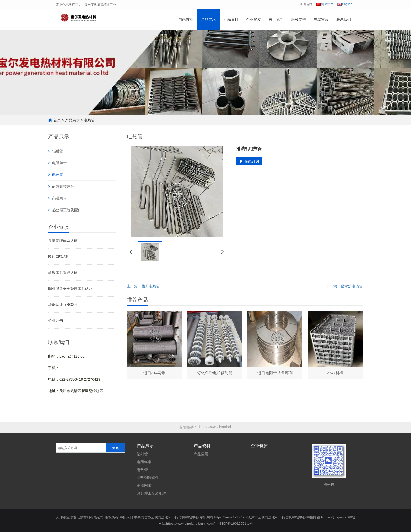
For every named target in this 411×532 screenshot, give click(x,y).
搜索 (115, 448)
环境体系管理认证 (63, 273)
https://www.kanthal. (216, 427)
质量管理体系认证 (63, 241)
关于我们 (276, 19)
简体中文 (325, 4)
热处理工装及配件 (67, 210)
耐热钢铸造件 (63, 186)
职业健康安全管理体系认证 (70, 289)
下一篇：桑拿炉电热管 (344, 286)
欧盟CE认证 (58, 257)
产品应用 (201, 454)
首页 (57, 120)
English (345, 4)
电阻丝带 (60, 163)
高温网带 (60, 198)
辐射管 (58, 151)
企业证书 (56, 320)
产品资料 (231, 19)
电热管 (89, 120)
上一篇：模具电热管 (143, 286)
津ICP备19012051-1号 (236, 523)
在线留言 (321, 19)
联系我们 (344, 19)
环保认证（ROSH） (64, 304)
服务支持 (299, 19)
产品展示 (208, 19)
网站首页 (186, 19)
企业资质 (253, 19)
